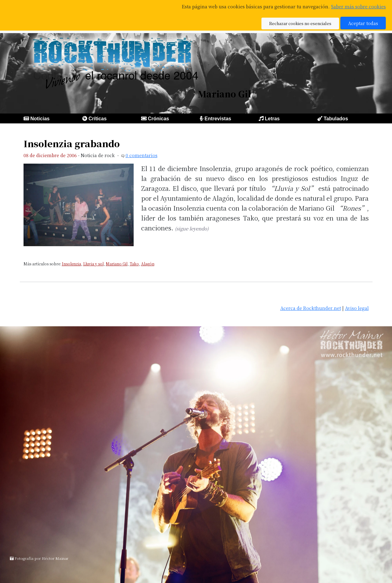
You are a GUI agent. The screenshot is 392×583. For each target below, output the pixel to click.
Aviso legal (357, 308)
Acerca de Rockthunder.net (311, 308)
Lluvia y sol (93, 264)
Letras (272, 119)
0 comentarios (142, 155)
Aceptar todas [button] (363, 23)
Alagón (148, 264)
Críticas (98, 119)
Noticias (40, 119)
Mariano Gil (117, 264)
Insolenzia (71, 264)
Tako (134, 264)
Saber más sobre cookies (358, 6)
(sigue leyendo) (192, 228)
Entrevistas (218, 119)
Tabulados (336, 119)
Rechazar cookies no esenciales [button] (300, 23)
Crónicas (158, 119)
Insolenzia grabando (72, 143)
